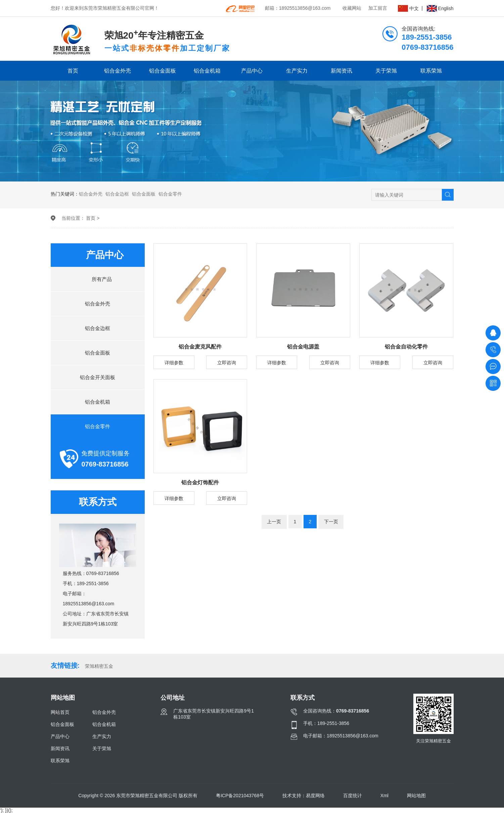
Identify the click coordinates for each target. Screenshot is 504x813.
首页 (73, 71)
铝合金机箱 (207, 71)
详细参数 (174, 363)
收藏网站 (352, 8)
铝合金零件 (170, 194)
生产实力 (297, 71)
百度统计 (353, 796)
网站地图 (416, 796)
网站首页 (60, 712)
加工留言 (378, 8)
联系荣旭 (431, 71)
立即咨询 (227, 363)
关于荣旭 (386, 71)
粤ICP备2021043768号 (240, 796)
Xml (384, 796)
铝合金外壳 (118, 71)
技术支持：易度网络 (304, 796)
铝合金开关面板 (98, 377)
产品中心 (252, 71)
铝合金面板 (163, 71)
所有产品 (98, 279)
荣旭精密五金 (99, 666)
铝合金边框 (117, 194)
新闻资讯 (341, 71)
